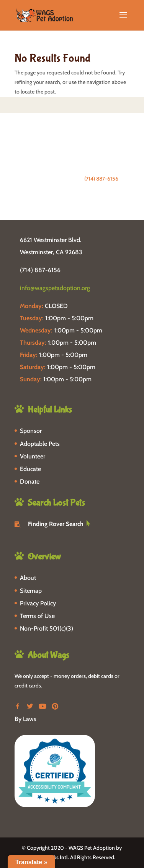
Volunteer (33, 456)
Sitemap (31, 591)
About (28, 578)
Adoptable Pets (40, 444)
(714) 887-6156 (101, 179)
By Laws (25, 719)
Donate (30, 482)
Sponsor (31, 431)
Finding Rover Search (56, 524)
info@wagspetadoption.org (55, 288)
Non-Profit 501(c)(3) (47, 628)
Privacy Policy (38, 603)
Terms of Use (37, 616)
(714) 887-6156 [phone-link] (40, 270)
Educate (30, 469)
